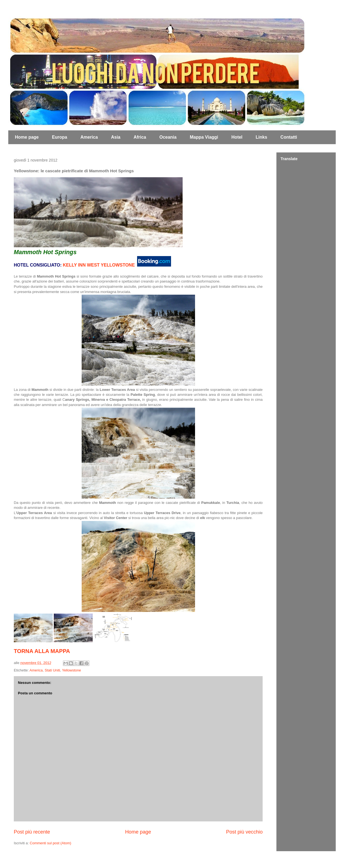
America (89, 137)
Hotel (237, 137)
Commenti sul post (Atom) (50, 843)
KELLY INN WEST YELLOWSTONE (99, 265)
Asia (116, 137)
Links (262, 137)
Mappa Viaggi (204, 137)
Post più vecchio (244, 832)
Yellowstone (72, 670)
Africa (140, 137)
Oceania (168, 137)
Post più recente (32, 832)
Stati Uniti (52, 670)
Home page (27, 137)
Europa (59, 137)
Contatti (289, 137)
